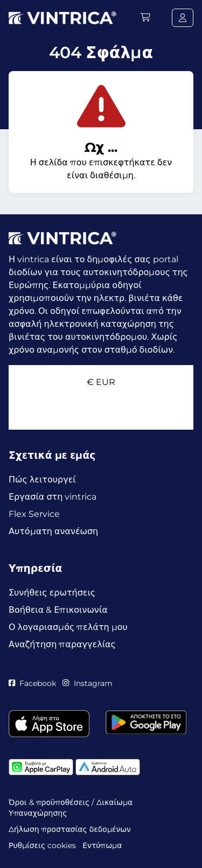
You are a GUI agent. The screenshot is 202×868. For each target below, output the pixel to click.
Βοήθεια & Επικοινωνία (58, 610)
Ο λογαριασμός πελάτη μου (68, 627)
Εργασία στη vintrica (53, 497)
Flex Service (34, 514)
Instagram (87, 683)
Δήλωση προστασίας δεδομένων (70, 829)
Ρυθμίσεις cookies (42, 845)
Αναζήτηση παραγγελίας (62, 644)
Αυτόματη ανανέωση (53, 531)
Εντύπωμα (102, 845)
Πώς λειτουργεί (42, 479)
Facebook (32, 683)
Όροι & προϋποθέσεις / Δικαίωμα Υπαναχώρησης (71, 808)
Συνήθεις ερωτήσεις (52, 593)
